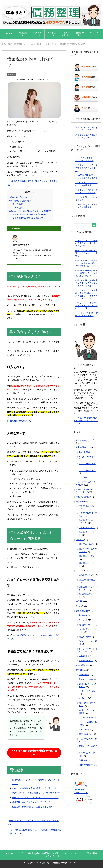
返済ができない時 (87, 691)
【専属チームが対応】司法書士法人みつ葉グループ (86, 168)
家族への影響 (85, 637)
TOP (16, 44)
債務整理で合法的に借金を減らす (27, 218)
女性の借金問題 (83, 497)
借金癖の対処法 (86, 718)
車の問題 (83, 656)
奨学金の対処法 (86, 661)
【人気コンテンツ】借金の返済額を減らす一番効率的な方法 (86, 243)
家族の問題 (84, 730)
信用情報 (83, 760)
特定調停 (80, 601)
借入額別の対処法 (84, 447)
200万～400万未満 (87, 464)
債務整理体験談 (83, 665)
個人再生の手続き (87, 544)
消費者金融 (84, 675)
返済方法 (12, 75)
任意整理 (80, 501)
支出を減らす (19, 208)
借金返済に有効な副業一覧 (19, 421)
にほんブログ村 (81, 786)
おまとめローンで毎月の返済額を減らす (30, 214)
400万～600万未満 (87, 471)
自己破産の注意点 (87, 580)
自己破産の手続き (87, 575)
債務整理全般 (82, 611)
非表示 (32, 192)
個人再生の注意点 (87, 556)
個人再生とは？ (37, 34)
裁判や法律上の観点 (88, 746)
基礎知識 (83, 615)
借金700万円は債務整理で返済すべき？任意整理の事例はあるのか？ (86, 283)
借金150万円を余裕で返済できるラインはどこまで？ (86, 253)
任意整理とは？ (23, 34)
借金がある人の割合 (18, 197)
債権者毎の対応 (86, 625)
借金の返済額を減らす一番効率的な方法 (40, 853)
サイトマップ (94, 34)
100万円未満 (84, 452)
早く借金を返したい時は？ (21, 201)
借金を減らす (80, 34)
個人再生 (80, 540)
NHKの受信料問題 (87, 765)
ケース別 (83, 620)
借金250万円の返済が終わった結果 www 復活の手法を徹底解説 (86, 263)
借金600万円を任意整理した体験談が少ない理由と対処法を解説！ (86, 273)
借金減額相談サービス (86, 440)
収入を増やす (19, 204)
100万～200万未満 (87, 457)
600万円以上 (84, 477)
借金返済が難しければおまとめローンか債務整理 (30, 211)
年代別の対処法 (86, 734)
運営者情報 (92, 853)
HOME (9, 34)
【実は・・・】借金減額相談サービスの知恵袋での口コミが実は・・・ (86, 306)
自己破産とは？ (51, 34)
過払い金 (80, 606)
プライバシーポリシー (56, 856)
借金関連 (80, 670)
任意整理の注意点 (87, 528)
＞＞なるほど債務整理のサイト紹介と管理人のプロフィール (86, 421)
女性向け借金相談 (66, 34)
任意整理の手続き (87, 506)
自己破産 (80, 571)
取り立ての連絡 (86, 679)
